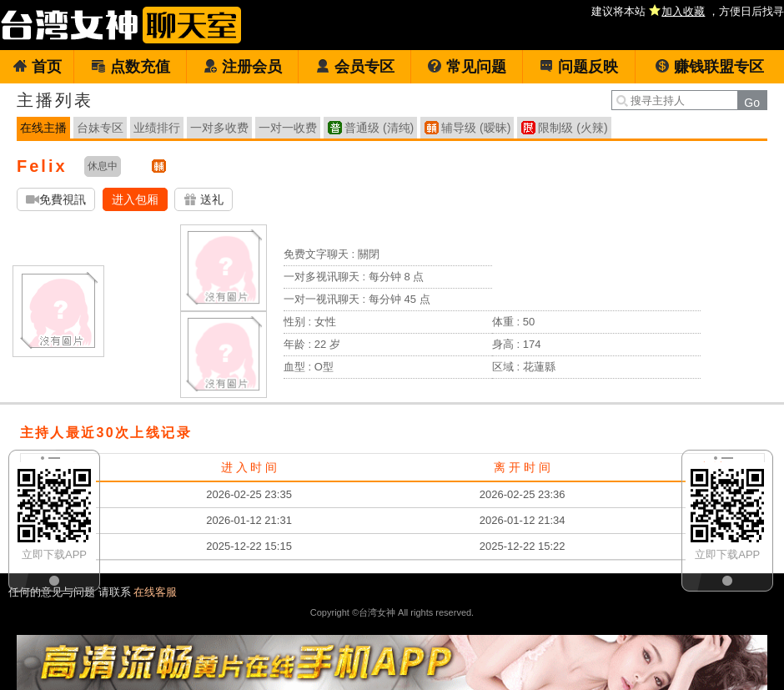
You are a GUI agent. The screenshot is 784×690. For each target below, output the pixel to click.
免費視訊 (56, 200)
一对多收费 (219, 128)
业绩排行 (157, 128)
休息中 (103, 166)
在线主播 (43, 128)
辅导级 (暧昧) (476, 128)
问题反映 (578, 67)
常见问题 (467, 67)
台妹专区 (100, 128)
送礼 (204, 200)
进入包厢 (135, 199)
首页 (37, 67)
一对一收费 (288, 128)
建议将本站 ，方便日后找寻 (688, 11)
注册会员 (242, 67)
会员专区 (355, 67)
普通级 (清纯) (379, 128)
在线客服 (155, 592)
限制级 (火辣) (573, 128)
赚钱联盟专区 (709, 67)
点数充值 (131, 67)
